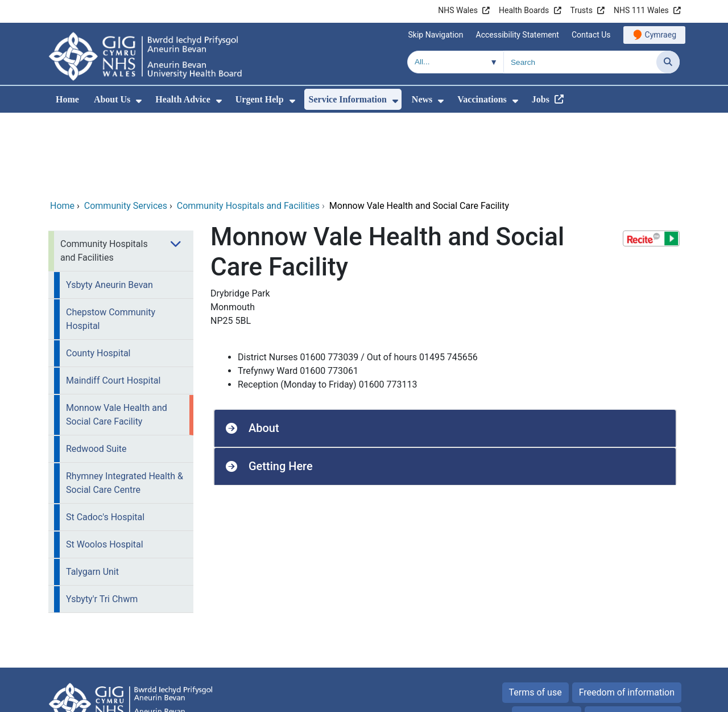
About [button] (264, 351)
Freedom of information (627, 615)
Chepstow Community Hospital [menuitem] (111, 242)
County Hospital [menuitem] (98, 276)
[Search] (668, 62)
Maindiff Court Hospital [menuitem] (113, 303)
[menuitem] (139, 101)
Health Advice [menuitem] (183, 99)
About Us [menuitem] (112, 99)
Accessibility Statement (518, 35)
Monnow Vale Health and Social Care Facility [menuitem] (117, 337)
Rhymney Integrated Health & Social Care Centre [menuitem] (125, 406)
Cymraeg (661, 35)
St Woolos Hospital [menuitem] (105, 467)
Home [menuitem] (67, 99)
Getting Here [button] (281, 389)
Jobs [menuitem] (541, 99)
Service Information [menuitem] (348, 99)
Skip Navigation (436, 35)
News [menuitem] (422, 99)
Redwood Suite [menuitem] (96, 371)
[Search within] (456, 62)
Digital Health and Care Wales (608, 697)
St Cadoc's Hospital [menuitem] (105, 440)
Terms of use (535, 615)
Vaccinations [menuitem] (482, 99)
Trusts (582, 10)
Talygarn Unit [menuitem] (92, 494)
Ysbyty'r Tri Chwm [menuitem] (102, 522)
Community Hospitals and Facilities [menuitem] (104, 173)
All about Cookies (627, 639)
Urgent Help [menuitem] (260, 99)
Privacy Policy (547, 639)
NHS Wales (458, 10)
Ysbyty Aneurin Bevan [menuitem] (109, 207)
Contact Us (591, 35)
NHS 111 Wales (641, 10)
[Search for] (580, 62)
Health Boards (524, 10)
